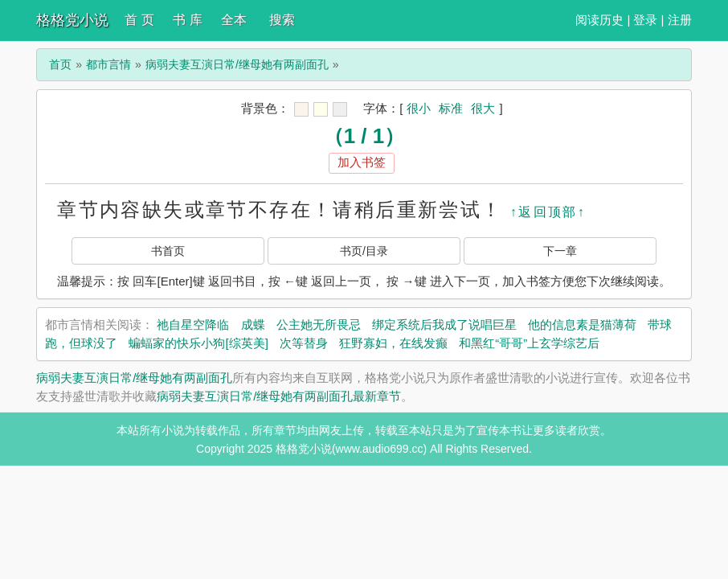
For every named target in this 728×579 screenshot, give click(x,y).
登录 (645, 20)
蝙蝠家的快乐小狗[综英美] (198, 343)
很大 (483, 108)
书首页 (168, 251)
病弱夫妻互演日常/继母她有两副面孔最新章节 (279, 396)
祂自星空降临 (193, 324)
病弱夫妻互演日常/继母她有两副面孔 (237, 64)
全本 (234, 20)
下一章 (560, 251)
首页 (60, 64)
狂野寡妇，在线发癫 (393, 343)
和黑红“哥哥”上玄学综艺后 (529, 343)
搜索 (282, 20)
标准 (451, 108)
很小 (419, 108)
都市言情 (108, 64)
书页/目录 (364, 251)
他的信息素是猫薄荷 (582, 324)
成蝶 (253, 324)
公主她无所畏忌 (319, 324)
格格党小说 (72, 20)
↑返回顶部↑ (548, 212)
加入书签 (362, 162)
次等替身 (304, 343)
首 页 (139, 20)
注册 (680, 20)
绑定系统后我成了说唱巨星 (444, 324)
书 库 (187, 20)
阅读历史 (599, 20)
